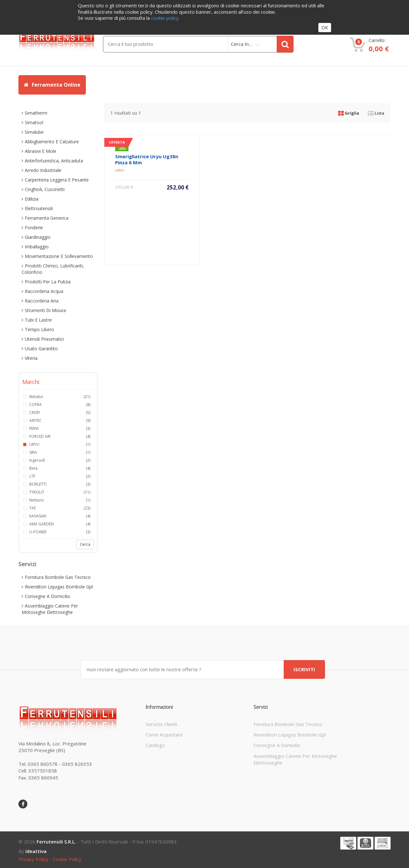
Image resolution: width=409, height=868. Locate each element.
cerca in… (242, 44)
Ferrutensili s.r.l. (56, 842)
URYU (120, 170)
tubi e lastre (38, 320)
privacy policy (33, 859)
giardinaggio (38, 237)
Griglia (349, 113)
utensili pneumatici (44, 339)
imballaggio (37, 247)
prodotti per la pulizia (48, 282)
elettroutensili (39, 208)
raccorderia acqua (44, 291)
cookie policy (67, 859)
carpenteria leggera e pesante (57, 180)
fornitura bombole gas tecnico (58, 577)
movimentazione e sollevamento (59, 256)
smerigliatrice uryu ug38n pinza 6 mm (147, 159)
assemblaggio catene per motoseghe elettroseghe (50, 609)
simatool (34, 122)
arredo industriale (43, 170)
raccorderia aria (42, 301)
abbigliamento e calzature (52, 142)
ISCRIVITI (304, 669)
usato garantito (41, 349)
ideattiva (36, 851)
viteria (31, 358)
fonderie (34, 228)
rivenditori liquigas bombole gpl (59, 587)
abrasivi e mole (41, 151)
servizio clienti (161, 724)
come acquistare (164, 735)
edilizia (32, 199)
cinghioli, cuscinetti (45, 189)
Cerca (85, 544)
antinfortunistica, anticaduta (54, 161)
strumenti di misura (45, 310)
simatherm (36, 113)
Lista (376, 113)
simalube (34, 132)
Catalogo (155, 745)
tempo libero (39, 329)
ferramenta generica (47, 218)
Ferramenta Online (52, 85)
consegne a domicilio (48, 596)
